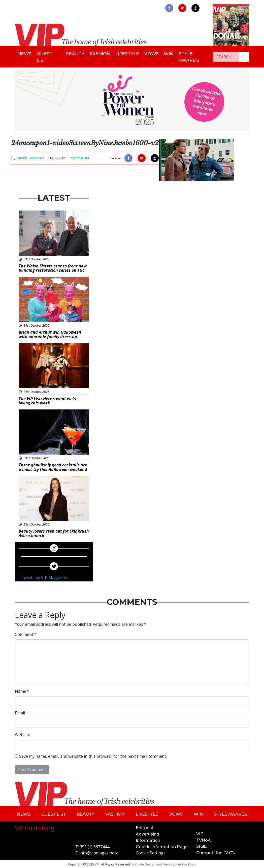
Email (22, 712)
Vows (153, 53)
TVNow (204, 839)
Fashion (100, 53)
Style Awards (194, 56)
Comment (26, 633)
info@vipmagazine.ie (99, 852)
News (25, 53)
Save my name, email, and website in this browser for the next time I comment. (93, 755)
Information (148, 840)
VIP (200, 833)
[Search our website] (244, 56)
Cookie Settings (151, 852)
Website (23, 734)
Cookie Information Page (162, 846)
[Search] (226, 56)
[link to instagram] (195, 8)
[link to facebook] (169, 8)
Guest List (46, 56)
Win (172, 53)
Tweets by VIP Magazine (44, 576)
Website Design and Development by (164, 863)
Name (22, 690)
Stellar (203, 846)
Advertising (147, 833)
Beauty (74, 53)
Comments (80, 157)
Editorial (144, 827)
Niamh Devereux (30, 157)
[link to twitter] (182, 8)
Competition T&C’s (216, 852)
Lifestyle (128, 53)
